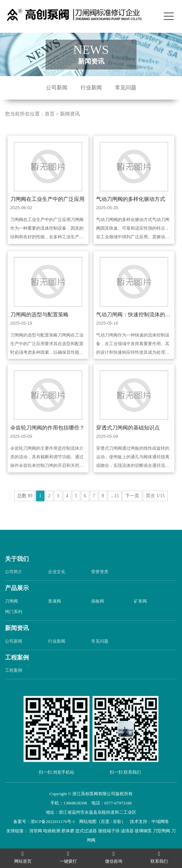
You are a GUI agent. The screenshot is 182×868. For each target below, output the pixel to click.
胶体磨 (68, 831)
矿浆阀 (140, 611)
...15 (115, 505)
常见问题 (126, 88)
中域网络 (160, 822)
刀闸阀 (11, 611)
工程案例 (17, 667)
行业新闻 (91, 88)
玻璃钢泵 (143, 831)
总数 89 (25, 505)
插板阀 (98, 611)
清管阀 (36, 831)
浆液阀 (55, 611)
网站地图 (88, 822)
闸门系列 (14, 621)
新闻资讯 (70, 114)
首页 (50, 114)
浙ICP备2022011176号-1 (53, 822)
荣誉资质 (100, 582)
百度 (105, 822)
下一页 (132, 505)
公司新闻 (57, 88)
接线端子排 (109, 831)
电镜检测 (52, 831)
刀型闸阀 (161, 831)
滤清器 (127, 831)
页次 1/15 (155, 505)
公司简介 (14, 582)
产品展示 (17, 598)
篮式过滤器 (86, 831)
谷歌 (117, 822)
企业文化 (57, 582)
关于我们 (17, 569)
